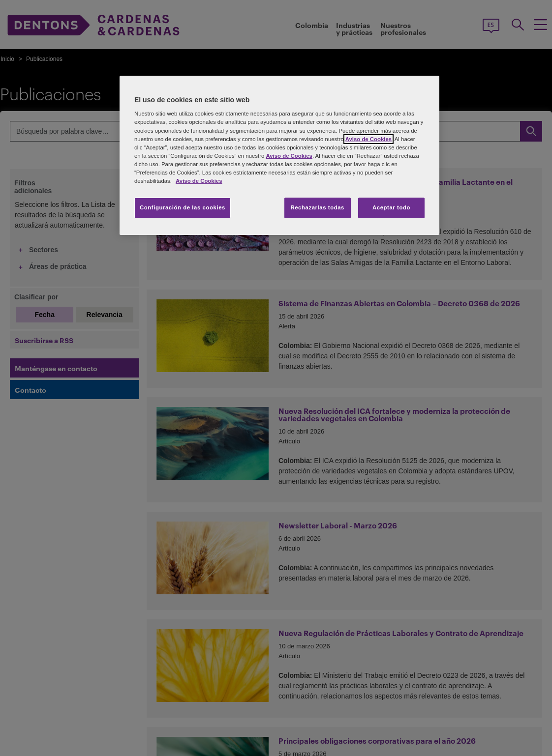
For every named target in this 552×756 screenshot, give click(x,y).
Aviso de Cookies (368, 139)
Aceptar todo (391, 207)
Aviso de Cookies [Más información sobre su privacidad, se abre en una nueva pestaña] (199, 181)
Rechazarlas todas (317, 207)
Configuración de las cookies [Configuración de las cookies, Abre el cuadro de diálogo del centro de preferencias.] (183, 207)
